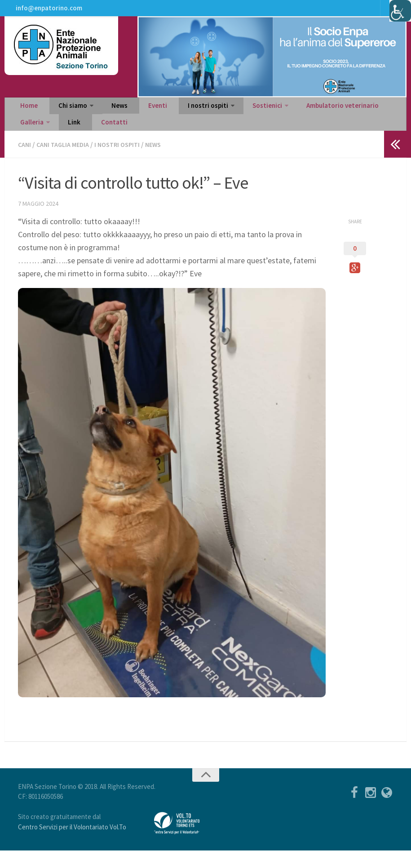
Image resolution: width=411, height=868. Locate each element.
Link (24, 137)
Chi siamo (64, 115)
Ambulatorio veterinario (307, 115)
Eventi (137, 115)
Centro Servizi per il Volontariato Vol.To (72, 844)
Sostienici (235, 115)
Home (27, 115)
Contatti (57, 137)
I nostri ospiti (180, 115)
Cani (25, 162)
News (106, 115)
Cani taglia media (67, 162)
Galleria (369, 115)
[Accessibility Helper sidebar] (400, 11)
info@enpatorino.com (47, 11)
